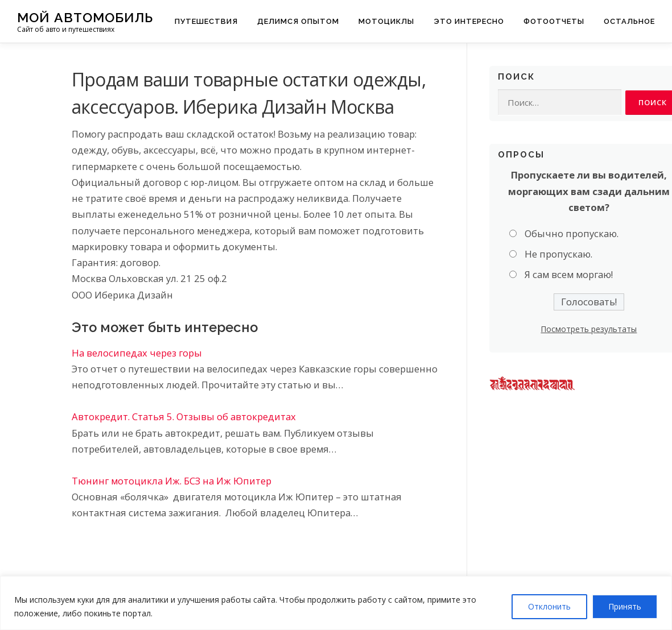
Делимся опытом (298, 21)
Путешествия (206, 21)
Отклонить (549, 606)
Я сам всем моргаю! (569, 275)
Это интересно (469, 21)
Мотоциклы (386, 21)
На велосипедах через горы (137, 353)
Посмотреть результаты (589, 329)
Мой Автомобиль (85, 17)
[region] (336, 603)
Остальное (629, 21)
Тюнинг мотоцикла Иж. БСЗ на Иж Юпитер (172, 481)
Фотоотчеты (554, 21)
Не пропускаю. (558, 254)
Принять (625, 606)
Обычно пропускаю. (572, 233)
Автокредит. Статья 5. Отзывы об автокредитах (184, 416)
